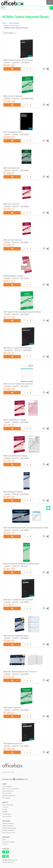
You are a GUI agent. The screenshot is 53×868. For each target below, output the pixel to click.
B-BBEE (5, 812)
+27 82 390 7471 (8, 862)
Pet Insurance (7, 816)
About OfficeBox (8, 805)
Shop (4, 23)
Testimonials (7, 814)
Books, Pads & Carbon (12, 25)
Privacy (5, 809)
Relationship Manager (9, 828)
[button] (50, 2)
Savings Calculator (8, 830)
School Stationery (8, 791)
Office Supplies (14, 23)
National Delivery (8, 823)
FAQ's (4, 840)
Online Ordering (8, 826)
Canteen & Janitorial (9, 795)
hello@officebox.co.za (10, 860)
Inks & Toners (7, 793)
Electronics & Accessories (11, 789)
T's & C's (5, 807)
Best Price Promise (9, 833)
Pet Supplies (6, 798)
